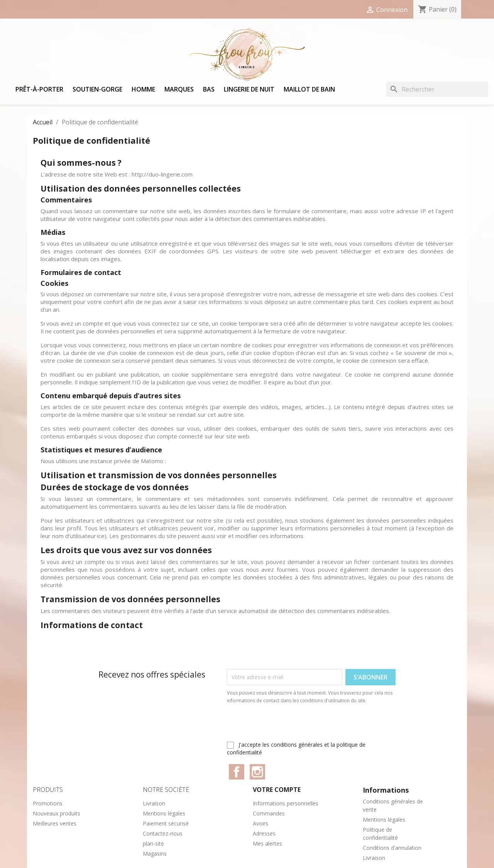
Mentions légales (164, 813)
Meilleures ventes (55, 823)
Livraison (154, 803)
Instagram (257, 772)
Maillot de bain (309, 89)
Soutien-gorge (97, 89)
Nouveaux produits (57, 813)
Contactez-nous (163, 833)
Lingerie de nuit (249, 89)
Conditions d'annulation (392, 848)
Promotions (48, 803)
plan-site (153, 843)
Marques (179, 89)
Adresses (264, 833)
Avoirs (261, 823)
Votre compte (277, 790)
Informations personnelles (286, 803)
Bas (209, 89)
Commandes (269, 813)
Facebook (237, 772)
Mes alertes (267, 843)
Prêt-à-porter (39, 89)
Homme (143, 89)
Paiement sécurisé (166, 823)
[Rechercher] (437, 89)
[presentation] (291, 726)
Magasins (155, 854)
